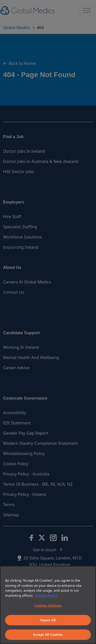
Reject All (48, 620)
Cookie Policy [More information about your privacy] (47, 595)
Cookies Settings (48, 605)
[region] (48, 605)
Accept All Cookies (48, 635)
